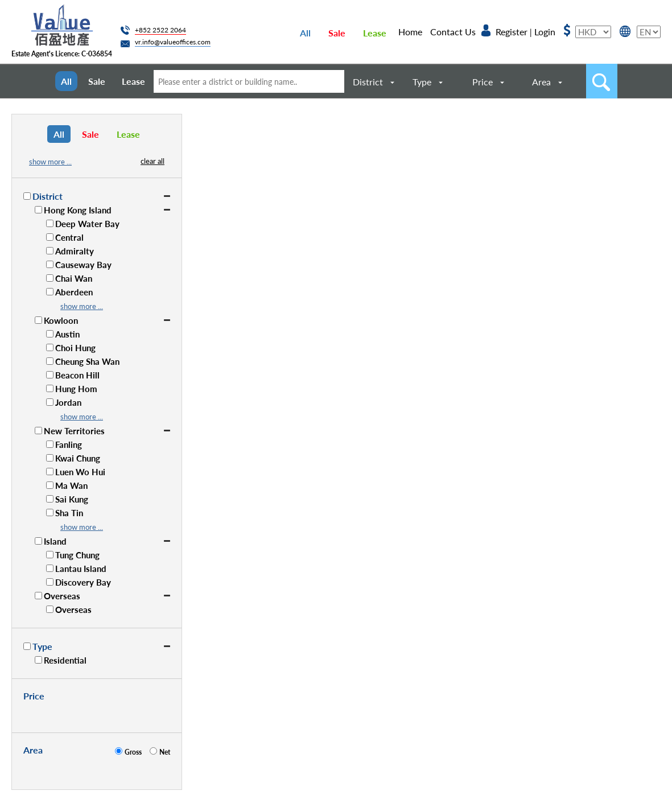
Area (541, 82)
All (305, 33)
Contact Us (453, 32)
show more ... (50, 162)
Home (410, 32)
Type (422, 82)
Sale (337, 33)
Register (512, 32)
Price (483, 82)
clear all (152, 161)
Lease (375, 33)
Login (545, 32)
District (368, 82)
